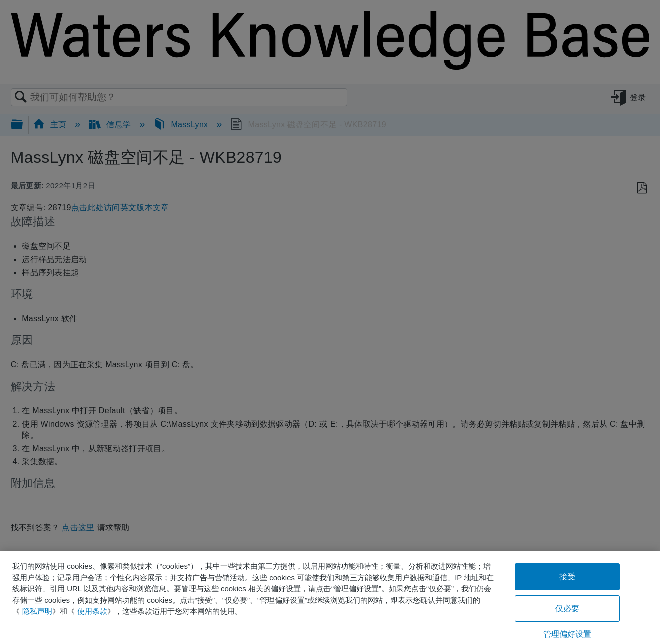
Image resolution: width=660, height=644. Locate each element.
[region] (330, 597)
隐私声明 (37, 611)
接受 (567, 577)
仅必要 (567, 609)
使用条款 (92, 611)
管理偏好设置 (568, 634)
